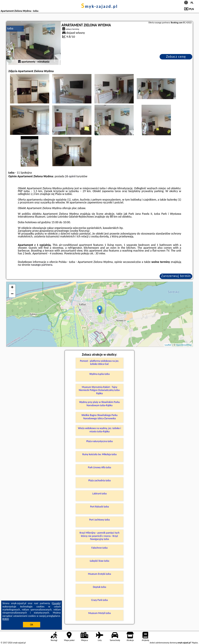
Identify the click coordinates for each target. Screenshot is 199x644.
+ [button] (12, 288)
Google (56, 603)
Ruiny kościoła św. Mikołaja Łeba (99, 454)
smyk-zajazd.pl (99, 6)
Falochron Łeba (99, 548)
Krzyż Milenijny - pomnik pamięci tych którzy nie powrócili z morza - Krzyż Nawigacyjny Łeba (100, 536)
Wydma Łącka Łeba (100, 374)
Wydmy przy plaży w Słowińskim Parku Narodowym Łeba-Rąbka (100, 404)
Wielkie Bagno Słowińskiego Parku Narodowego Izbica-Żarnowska (99, 417)
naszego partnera (42, 265)
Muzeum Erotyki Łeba (99, 574)
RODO (6, 619)
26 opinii (70, 176)
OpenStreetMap (184, 345)
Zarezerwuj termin (176, 276)
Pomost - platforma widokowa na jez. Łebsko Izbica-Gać (99, 362)
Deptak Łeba (100, 587)
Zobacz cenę (176, 57)
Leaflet (168, 345)
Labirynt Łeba (99, 494)
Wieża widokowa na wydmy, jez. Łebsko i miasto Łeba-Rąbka (99, 430)
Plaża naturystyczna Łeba (99, 441)
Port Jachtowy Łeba (99, 520)
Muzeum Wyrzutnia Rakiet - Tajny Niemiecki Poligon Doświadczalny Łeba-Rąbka (99, 390)
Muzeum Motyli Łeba (99, 613)
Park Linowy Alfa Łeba (99, 467)
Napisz (195, 643)
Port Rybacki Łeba (99, 507)
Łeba (10, 28)
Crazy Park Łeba (99, 600)
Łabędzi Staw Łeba (99, 561)
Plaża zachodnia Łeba (100, 480)
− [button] (12, 294)
